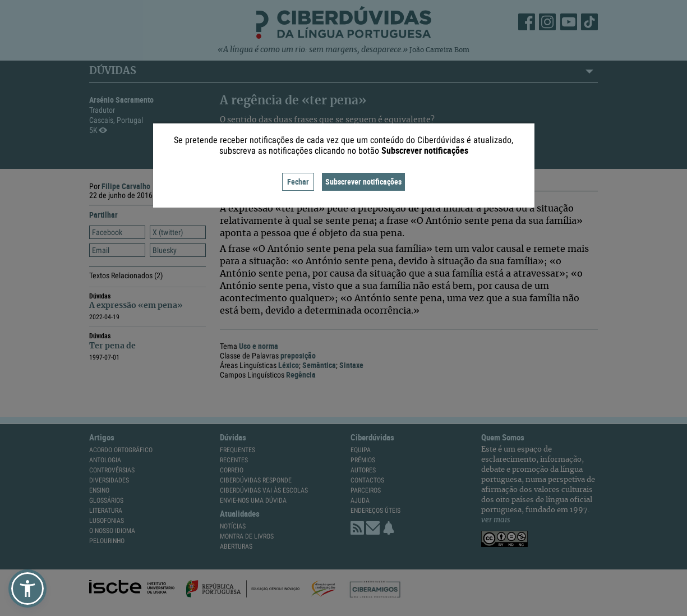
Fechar (298, 181)
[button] (27, 589)
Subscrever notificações (363, 181)
